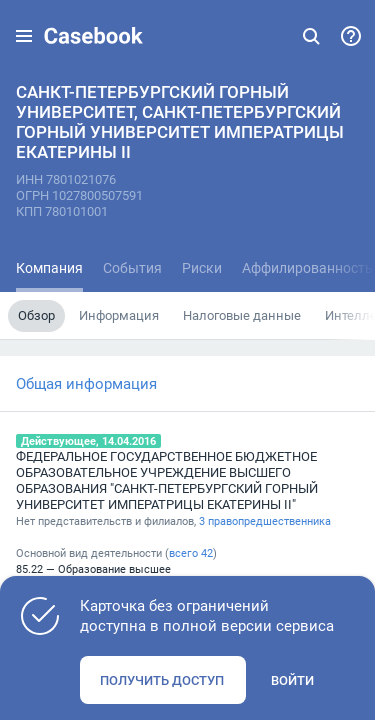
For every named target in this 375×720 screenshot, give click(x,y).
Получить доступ (162, 680)
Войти (292, 680)
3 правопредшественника (265, 521)
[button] (24, 36)
